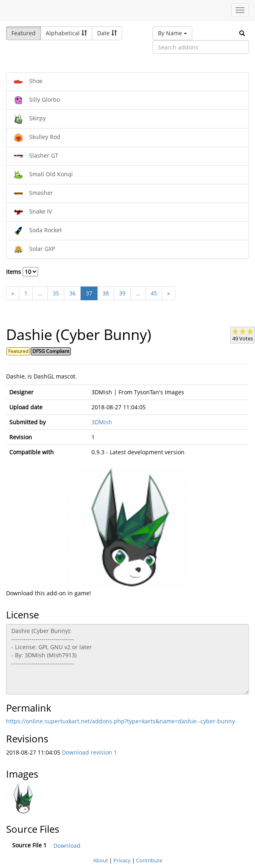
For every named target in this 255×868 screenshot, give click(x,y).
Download (67, 846)
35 (56, 293)
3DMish (102, 422)
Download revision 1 (89, 752)
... (40, 293)
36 (72, 293)
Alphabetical (66, 33)
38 (106, 293)
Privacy (122, 860)
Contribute (149, 860)
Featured (23, 33)
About (101, 860)
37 (89, 293)
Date (107, 33)
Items (22, 272)
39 (122, 293)
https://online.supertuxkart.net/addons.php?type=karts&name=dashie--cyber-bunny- (121, 721)
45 (154, 293)
